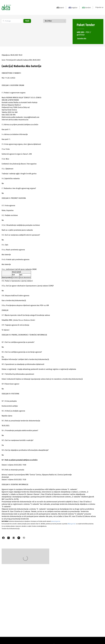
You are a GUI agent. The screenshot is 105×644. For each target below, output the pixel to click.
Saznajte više (82, 38)
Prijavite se (99, 7)
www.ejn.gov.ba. (56, 521)
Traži (27, 21)
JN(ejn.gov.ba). (72, 524)
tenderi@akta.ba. (42, 526)
